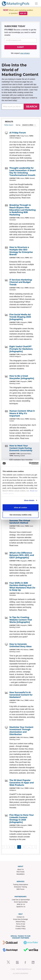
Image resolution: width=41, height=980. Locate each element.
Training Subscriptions (21, 885)
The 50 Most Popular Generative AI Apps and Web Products (22, 783)
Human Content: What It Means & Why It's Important (22, 413)
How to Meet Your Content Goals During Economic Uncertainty (21, 448)
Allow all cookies (20, 507)
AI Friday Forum (18, 133)
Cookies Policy (21, 929)
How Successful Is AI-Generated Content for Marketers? (21, 695)
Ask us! (23, 13)
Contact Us (20, 917)
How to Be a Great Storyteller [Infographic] (22, 377)
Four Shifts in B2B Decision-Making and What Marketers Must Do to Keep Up (22, 587)
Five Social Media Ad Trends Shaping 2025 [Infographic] (20, 317)
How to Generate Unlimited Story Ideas (20, 645)
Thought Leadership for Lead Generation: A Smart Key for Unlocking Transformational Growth (23, 172)
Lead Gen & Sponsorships (21, 900)
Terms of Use (20, 924)
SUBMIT (20, 47)
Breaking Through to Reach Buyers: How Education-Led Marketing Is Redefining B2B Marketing (23, 210)
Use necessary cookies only (20, 515)
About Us (21, 869)
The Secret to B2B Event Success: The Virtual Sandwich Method (22, 520)
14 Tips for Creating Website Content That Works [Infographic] (21, 620)
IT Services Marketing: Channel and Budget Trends (21, 282)
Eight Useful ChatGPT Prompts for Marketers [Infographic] (21, 349)
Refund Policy (20, 922)
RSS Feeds (21, 872)
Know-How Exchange (21, 919)
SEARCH (32, 107)
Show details (29, 500)
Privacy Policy (20, 926)
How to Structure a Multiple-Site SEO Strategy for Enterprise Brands (21, 251)
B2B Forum (20, 889)
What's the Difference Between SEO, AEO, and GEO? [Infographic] (22, 555)
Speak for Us (21, 907)
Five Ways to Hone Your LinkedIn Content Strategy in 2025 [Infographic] (22, 819)
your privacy (25, 53)
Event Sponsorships (21, 902)
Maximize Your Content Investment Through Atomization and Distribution (21, 731)
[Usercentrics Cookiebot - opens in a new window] (29, 463)
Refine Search (9, 125)
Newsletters (20, 874)
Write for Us (21, 904)
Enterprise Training (21, 887)
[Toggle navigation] (36, 4)
